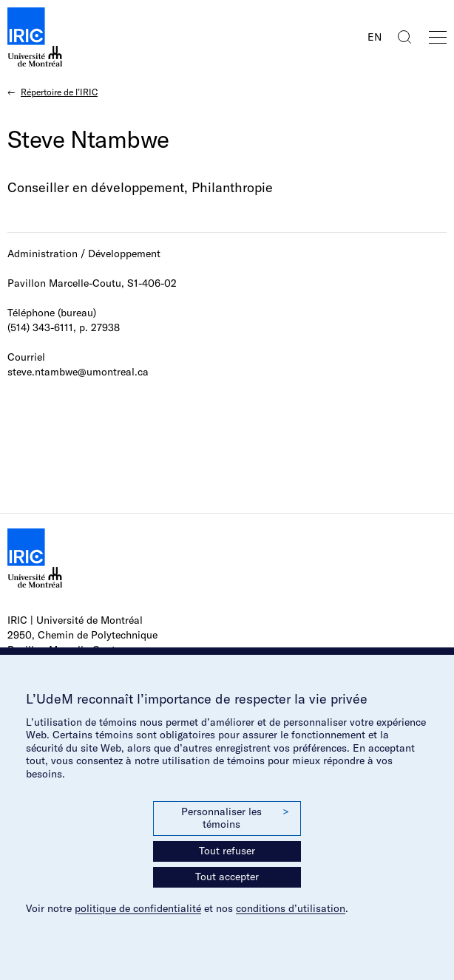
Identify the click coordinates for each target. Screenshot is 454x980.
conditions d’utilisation (291, 908)
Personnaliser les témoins (235, 818)
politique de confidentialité (138, 908)
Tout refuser (227, 851)
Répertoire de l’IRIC (59, 92)
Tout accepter (227, 877)
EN (375, 37)
